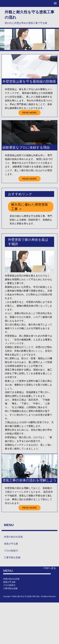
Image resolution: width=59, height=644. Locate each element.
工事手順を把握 (12, 557)
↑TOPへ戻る (49, 568)
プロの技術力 (11, 551)
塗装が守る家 (11, 544)
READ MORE (29, 113)
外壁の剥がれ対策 (13, 537)
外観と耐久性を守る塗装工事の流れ (29, 15)
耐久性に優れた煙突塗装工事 (30, 207)
